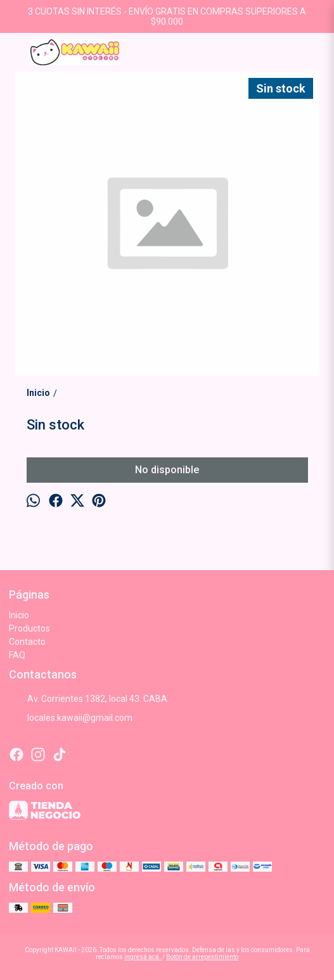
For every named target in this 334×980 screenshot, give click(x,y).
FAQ (17, 655)
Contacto (27, 642)
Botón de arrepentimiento (202, 957)
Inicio (19, 615)
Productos (29, 628)
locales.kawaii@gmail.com (71, 718)
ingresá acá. (143, 957)
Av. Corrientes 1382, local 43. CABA (88, 699)
